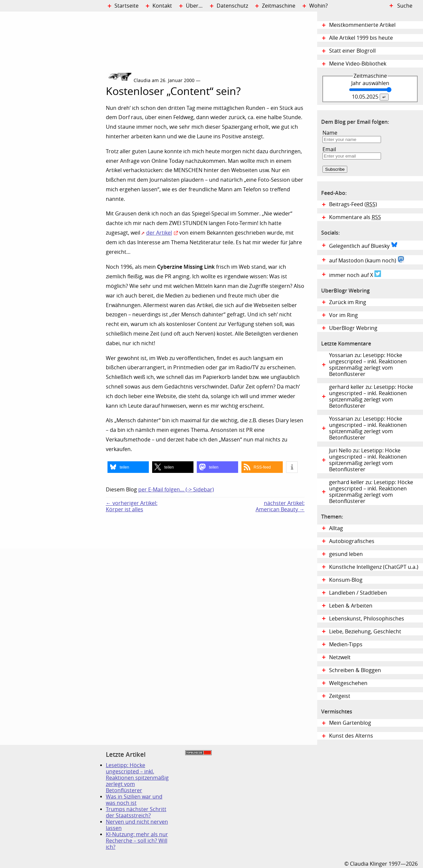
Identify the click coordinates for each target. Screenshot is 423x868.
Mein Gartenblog (350, 723)
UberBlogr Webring (353, 328)
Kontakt (162, 6)
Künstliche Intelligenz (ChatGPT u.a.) (374, 567)
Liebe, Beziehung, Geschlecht (365, 632)
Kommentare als (355, 217)
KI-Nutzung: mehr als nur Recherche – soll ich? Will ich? (137, 841)
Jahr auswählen (370, 83)
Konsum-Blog (346, 580)
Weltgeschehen (348, 683)
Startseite (127, 6)
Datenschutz (232, 6)
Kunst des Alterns (351, 736)
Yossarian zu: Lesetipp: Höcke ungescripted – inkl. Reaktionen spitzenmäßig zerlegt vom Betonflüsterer (368, 365)
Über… (194, 6)
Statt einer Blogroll (352, 51)
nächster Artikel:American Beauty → (280, 506)
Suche (405, 6)
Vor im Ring (343, 315)
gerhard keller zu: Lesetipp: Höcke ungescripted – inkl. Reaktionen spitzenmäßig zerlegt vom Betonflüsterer (371, 396)
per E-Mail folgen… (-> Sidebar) (176, 490)
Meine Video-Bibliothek (358, 64)
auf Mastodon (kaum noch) (367, 260)
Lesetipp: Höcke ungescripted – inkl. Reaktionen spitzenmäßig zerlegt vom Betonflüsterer (137, 778)
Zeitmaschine (279, 6)
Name (330, 133)
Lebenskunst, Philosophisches (367, 619)
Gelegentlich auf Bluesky (363, 245)
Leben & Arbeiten (351, 606)
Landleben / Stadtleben (358, 593)
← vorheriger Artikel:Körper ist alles (132, 506)
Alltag (336, 528)
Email (329, 149)
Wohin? (318, 6)
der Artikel (159, 233)
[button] (128, 467)
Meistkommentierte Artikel (362, 25)
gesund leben (346, 554)
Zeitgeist (340, 696)
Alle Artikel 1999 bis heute (361, 38)
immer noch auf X (355, 274)
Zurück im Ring (348, 302)
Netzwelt (340, 657)
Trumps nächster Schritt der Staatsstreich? (136, 812)
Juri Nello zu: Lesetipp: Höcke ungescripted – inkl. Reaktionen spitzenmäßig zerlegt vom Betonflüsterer (368, 460)
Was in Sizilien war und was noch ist (134, 800)
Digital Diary (53, 111)
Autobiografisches (352, 541)
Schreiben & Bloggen (355, 670)
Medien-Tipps (346, 644)
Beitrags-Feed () (353, 204)
